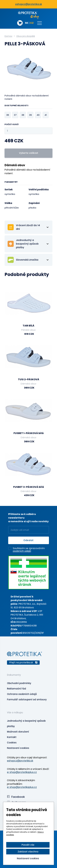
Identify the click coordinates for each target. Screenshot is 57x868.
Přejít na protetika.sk (23, 662)
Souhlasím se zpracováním (29, 550)
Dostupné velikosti (16, 106)
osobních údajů (22, 551)
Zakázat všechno (28, 852)
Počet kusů (12, 125)
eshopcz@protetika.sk (29, 4)
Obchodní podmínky (19, 683)
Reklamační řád (16, 689)
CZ (32, 23)
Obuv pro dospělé (26, 36)
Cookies (12, 743)
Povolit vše (28, 845)
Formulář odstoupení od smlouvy (27, 699)
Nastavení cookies (18, 748)
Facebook (16, 797)
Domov (8, 36)
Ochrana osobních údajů (22, 694)
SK (27, 23)
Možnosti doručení (18, 732)
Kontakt (12, 737)
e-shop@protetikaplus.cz (22, 772)
